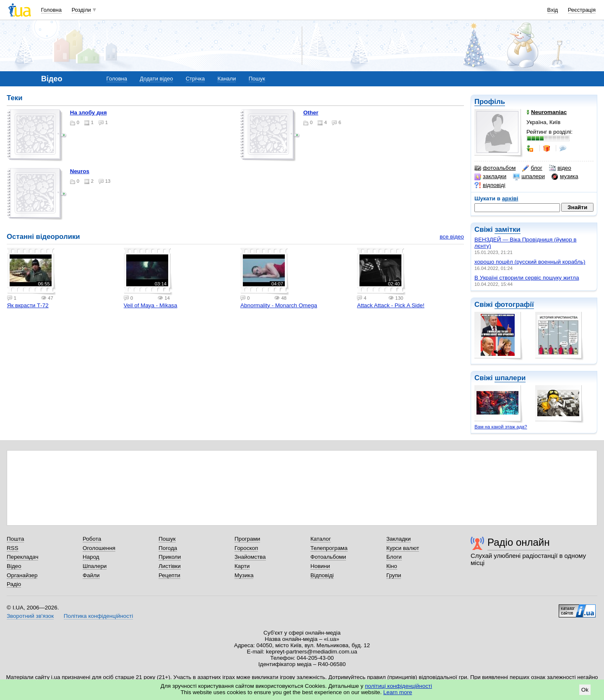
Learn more (398, 692)
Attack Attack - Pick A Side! (391, 305)
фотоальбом (495, 168)
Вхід (553, 10)
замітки (508, 229)
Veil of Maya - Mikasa (151, 305)
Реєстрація (582, 10)
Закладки (398, 539)
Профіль (490, 102)
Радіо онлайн (519, 542)
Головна (51, 10)
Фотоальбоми (328, 557)
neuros (80, 171)
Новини (320, 566)
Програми (247, 539)
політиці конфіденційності (398, 686)
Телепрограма (329, 548)
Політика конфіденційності (98, 616)
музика (565, 176)
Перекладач (22, 557)
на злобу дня (89, 113)
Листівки (170, 566)
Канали (226, 79)
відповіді (490, 185)
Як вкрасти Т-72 (28, 305)
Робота (92, 539)
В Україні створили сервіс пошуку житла (527, 278)
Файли (91, 575)
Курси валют (403, 548)
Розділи (81, 10)
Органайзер (22, 575)
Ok (585, 690)
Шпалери (95, 566)
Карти (242, 566)
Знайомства (250, 557)
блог (532, 168)
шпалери (529, 176)
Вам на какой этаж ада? (501, 427)
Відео (14, 566)
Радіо (14, 584)
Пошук (257, 79)
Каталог (321, 539)
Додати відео (156, 79)
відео (560, 168)
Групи (394, 575)
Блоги (394, 557)
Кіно (392, 566)
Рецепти (169, 575)
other (311, 113)
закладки (490, 176)
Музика (244, 575)
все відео (452, 237)
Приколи (170, 557)
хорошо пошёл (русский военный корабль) (530, 262)
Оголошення (99, 548)
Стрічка (195, 79)
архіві (510, 198)
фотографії (514, 305)
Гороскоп (246, 548)
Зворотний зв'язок (30, 616)
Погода (168, 548)
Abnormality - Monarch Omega (279, 305)
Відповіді (322, 575)
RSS (13, 548)
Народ (91, 557)
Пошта (15, 539)
